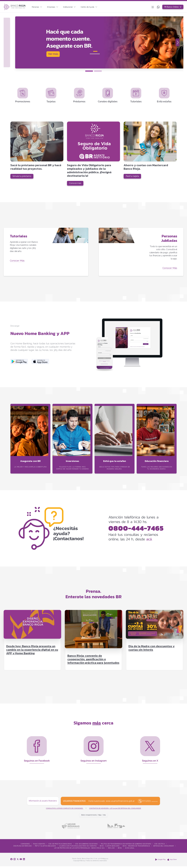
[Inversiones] (72, 446)
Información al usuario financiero (43, 802)
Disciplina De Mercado (23, 847)
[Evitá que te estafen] (115, 446)
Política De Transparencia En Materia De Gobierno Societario (126, 845)
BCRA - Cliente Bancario (110, 847)
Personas (38, 7)
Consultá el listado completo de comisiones (65, 810)
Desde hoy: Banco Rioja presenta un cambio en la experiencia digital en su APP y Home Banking (32, 651)
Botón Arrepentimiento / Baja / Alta (94, 817)
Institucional (72, 7)
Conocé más (76, 184)
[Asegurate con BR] (30, 446)
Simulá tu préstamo (23, 177)
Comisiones (25, 845)
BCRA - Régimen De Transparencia (136, 847)
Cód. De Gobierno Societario (86, 845)
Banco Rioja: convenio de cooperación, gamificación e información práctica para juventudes (93, 661)
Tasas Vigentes (39, 845)
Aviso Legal (130, 850)
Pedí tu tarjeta (134, 177)
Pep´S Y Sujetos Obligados (45, 847)
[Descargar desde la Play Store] (19, 363)
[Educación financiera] (157, 446)
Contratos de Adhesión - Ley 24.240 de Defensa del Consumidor (115, 810)
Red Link (111, 850)
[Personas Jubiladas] (141, 253)
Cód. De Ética (160, 845)
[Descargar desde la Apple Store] (40, 363)
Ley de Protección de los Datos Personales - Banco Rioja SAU (79, 850)
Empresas (54, 7)
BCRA (120, 850)
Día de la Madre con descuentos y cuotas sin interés (151, 650)
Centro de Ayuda (92, 7)
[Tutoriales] (46, 253)
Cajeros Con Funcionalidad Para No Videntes (78, 847)
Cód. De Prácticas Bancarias (60, 845)
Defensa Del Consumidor (163, 847)
